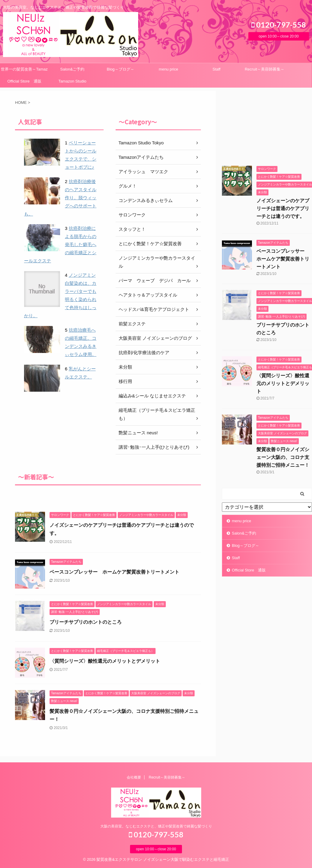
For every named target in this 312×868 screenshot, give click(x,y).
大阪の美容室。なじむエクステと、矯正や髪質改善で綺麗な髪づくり (156, 826)
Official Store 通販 (24, 81)
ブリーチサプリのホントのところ (86, 622)
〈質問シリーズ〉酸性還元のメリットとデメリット (105, 661)
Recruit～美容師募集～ (265, 69)
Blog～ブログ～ (120, 69)
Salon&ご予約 (73, 69)
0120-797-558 (279, 25)
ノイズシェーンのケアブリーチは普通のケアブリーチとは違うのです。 (283, 208)
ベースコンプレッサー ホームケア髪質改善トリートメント (114, 572)
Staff (217, 69)
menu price (168, 69)
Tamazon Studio (72, 81)
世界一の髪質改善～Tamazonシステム (24, 71)
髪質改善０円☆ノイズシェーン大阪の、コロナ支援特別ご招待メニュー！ (283, 457)
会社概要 (134, 777)
